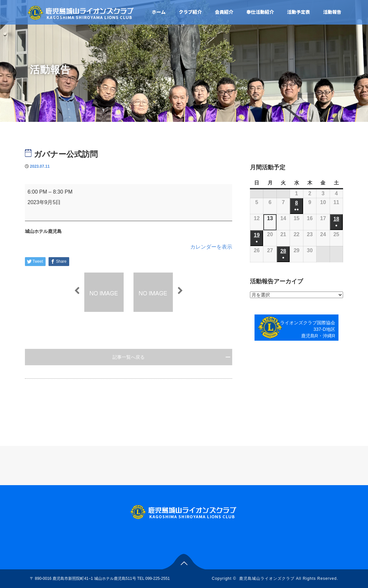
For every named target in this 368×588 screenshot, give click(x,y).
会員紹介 (224, 12)
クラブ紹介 (190, 12)
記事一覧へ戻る (129, 357)
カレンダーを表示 (211, 247)
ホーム (159, 12)
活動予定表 (298, 12)
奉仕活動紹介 (260, 12)
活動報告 (332, 12)
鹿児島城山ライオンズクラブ (267, 579)
